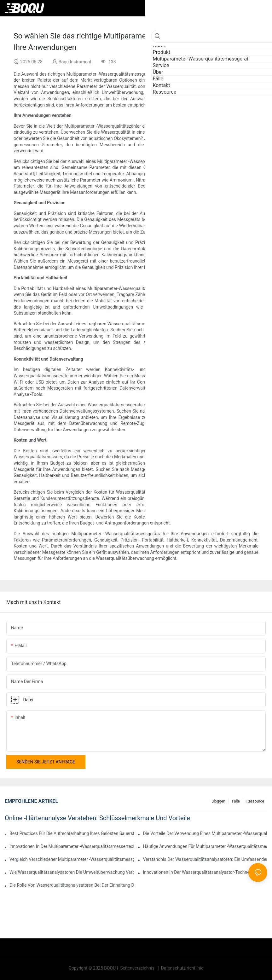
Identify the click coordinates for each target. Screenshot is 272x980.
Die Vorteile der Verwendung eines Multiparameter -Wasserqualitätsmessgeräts (205, 833)
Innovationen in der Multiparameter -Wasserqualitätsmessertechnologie (72, 846)
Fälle (236, 801)
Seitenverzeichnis (137, 968)
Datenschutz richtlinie (182, 968)
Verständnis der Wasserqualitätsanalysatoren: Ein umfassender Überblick (205, 859)
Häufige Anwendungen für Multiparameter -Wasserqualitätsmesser (205, 846)
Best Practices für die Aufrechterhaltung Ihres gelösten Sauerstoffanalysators (72, 833)
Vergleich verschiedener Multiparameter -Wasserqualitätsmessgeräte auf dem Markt (72, 859)
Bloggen (218, 801)
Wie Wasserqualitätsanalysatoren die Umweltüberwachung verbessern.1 (72, 872)
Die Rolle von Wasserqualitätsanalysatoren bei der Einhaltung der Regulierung (72, 885)
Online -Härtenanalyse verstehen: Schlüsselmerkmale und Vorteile (97, 818)
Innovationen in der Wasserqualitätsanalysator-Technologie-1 (203, 872)
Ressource (255, 801)
